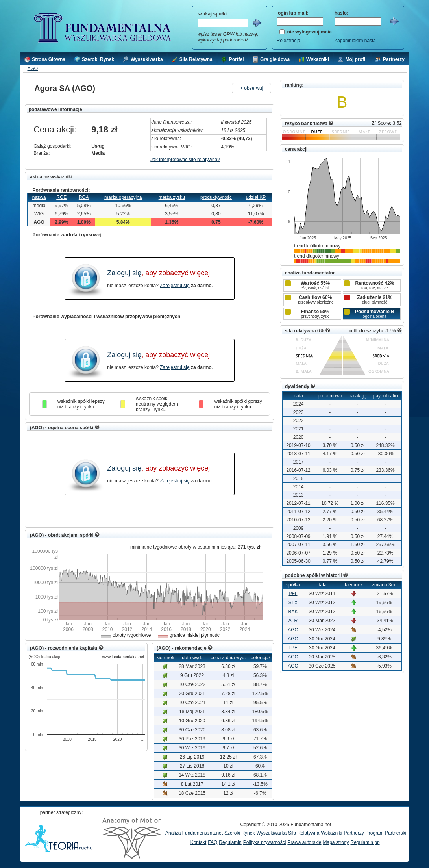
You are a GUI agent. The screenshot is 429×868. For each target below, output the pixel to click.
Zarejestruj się (175, 286)
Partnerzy (354, 833)
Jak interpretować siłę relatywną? (185, 160)
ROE (61, 197)
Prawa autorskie (304, 842)
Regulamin (230, 842)
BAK (293, 612)
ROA (84, 197)
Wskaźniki (331, 833)
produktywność (216, 197)
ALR (293, 621)
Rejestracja (288, 41)
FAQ (213, 842)
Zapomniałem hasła (355, 41)
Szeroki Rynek (239, 833)
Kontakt (199, 842)
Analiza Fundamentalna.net (194, 833)
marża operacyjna (123, 197)
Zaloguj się (124, 273)
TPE (293, 648)
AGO (32, 69)
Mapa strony (336, 842)
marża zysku (172, 197)
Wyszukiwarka (271, 833)
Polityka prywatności (265, 842)
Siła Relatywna (304, 833)
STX (293, 603)
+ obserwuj (251, 88)
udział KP (256, 197)
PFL (293, 594)
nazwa (39, 197)
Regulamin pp (365, 842)
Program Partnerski (386, 833)
